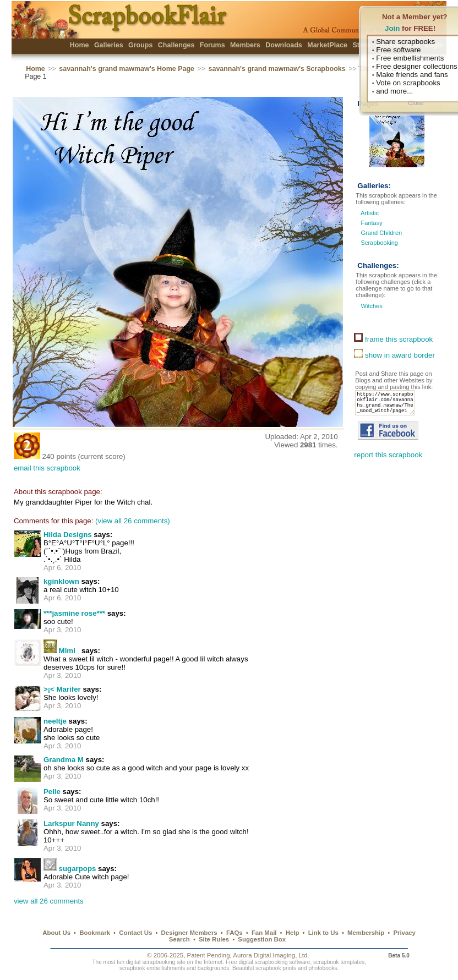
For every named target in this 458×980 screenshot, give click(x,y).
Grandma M (64, 760)
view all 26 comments (49, 901)
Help (293, 933)
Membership (366, 933)
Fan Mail (264, 933)
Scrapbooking (380, 243)
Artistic (370, 213)
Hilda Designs (68, 535)
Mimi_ (69, 651)
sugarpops (78, 869)
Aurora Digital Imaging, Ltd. (271, 955)
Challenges (176, 45)
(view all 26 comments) (133, 521)
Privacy (404, 933)
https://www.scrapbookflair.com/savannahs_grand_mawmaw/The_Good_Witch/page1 (388, 406)
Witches (370, 306)
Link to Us (323, 933)
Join (392, 28)
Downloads (284, 45)
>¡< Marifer (62, 689)
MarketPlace (327, 45)
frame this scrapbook (393, 339)
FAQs (235, 933)
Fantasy (372, 223)
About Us (56, 933)
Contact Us (135, 933)
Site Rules (214, 939)
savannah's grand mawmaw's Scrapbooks (277, 69)
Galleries (109, 45)
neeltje (55, 721)
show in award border (394, 355)
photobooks (323, 968)
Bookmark (95, 933)
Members (245, 45)
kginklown (61, 581)
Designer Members (189, 933)
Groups (140, 45)
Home (80, 45)
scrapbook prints (276, 968)
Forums (212, 45)
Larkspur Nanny (71, 823)
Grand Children (382, 233)
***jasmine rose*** (74, 613)
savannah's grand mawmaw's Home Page (127, 69)
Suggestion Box (262, 939)
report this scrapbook (388, 461)
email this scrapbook (47, 468)
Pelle (52, 792)
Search (179, 939)
